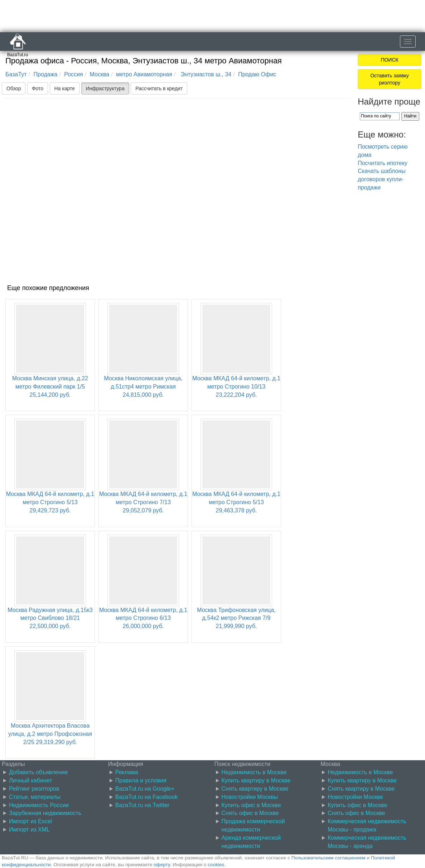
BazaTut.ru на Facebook (147, 797)
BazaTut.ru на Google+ (145, 789)
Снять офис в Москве (250, 813)
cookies (216, 865)
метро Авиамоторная (144, 74)
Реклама (127, 772)
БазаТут (16, 74)
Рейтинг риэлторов (34, 789)
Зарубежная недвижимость (45, 813)
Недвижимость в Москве (254, 772)
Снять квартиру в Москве (255, 789)
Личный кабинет (30, 780)
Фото (38, 88)
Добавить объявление (38, 772)
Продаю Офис (257, 74)
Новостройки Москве (355, 797)
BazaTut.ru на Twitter (142, 805)
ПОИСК (389, 60)
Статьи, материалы (35, 797)
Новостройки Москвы (250, 797)
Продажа (46, 74)
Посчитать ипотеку (383, 163)
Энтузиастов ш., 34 (205, 74)
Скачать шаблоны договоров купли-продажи (381, 179)
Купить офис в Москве (251, 805)
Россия (73, 74)
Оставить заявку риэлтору (389, 79)
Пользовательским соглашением (329, 858)
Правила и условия (141, 780)
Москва (100, 74)
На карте (65, 88)
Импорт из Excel (30, 821)
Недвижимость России (39, 805)
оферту (162, 865)
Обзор (14, 88)
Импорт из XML (29, 830)
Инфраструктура (105, 88)
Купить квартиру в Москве (256, 780)
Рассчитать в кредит (159, 88)
